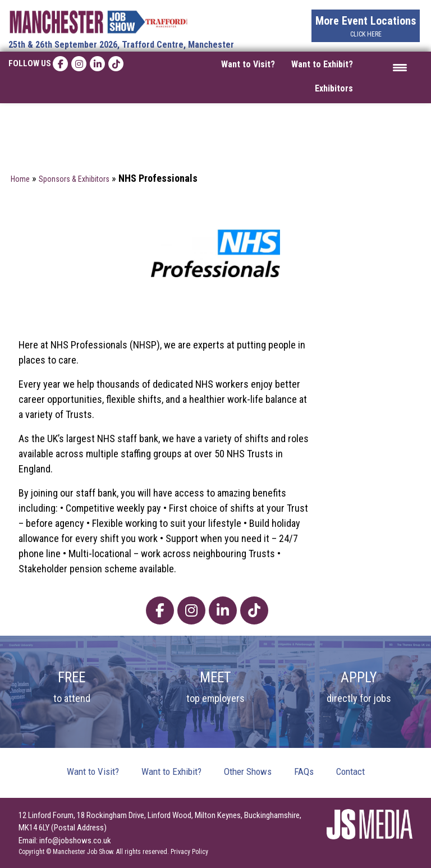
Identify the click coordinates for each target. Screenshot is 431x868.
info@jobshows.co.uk (75, 841)
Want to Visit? (248, 64)
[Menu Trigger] (400, 67)
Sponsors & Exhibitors (74, 179)
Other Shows (248, 771)
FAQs (304, 771)
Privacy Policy (189, 852)
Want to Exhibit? (322, 64)
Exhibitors (334, 88)
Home (20, 179)
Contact (350, 771)
